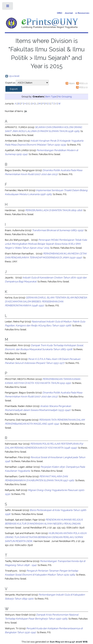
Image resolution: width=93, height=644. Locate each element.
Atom (72, 83)
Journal (69, 13)
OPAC (60, 13)
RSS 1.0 (83, 83)
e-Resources (82, 13)
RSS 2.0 (83, 87)
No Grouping (65, 96)
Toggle (8, 7)
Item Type (51, 96)
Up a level (14, 76)
